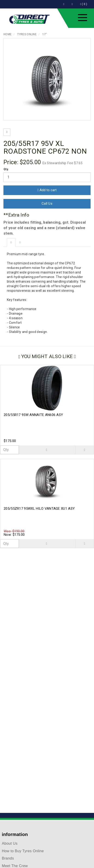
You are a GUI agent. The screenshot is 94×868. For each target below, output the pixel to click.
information (15, 834)
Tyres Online (27, 34)
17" (44, 34)
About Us (10, 843)
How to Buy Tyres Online (23, 851)
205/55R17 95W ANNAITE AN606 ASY (33, 415)
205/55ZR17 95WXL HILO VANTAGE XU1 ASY (39, 509)
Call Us (47, 204)
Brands (8, 858)
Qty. (6, 169)
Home (7, 34)
